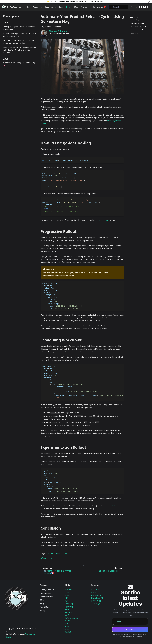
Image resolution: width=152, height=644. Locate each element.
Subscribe (130, 630)
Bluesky (102, 2)
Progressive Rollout (137, 23)
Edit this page (48, 558)
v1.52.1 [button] (133, 7)
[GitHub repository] (141, 7)
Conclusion (134, 33)
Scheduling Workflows (138, 27)
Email (95, 604)
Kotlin (68, 595)
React (68, 609)
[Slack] (144, 7)
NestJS (68, 632)
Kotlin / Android (72, 618)
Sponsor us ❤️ (99, 7)
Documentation (47, 597)
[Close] (149, 2)
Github (96, 601)
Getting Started (47, 590)
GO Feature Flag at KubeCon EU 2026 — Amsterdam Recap (20, 35)
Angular (68, 612)
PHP (67, 624)
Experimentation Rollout (138, 30)
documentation (102, 220)
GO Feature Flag (54, 554)
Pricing (84, 7)
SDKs (42, 600)
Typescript (70, 607)
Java (67, 592)
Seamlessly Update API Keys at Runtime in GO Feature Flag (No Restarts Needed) (20, 50)
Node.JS (69, 621)
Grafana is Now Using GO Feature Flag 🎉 (19, 64)
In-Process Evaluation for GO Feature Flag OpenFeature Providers (19, 42)
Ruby (67, 626)
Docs (61, 7)
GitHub (84, 2)
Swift (67, 615)
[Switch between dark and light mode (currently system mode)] (148, 7)
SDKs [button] (27, 7)
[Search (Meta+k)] (118, 7)
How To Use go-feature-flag (136, 19)
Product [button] (37, 7)
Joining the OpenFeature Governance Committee (19, 28)
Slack (95, 590)
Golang (68, 590)
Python (68, 601)
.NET (67, 598)
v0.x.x (65, 554)
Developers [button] (50, 7)
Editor (75, 7)
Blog (68, 7)
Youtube (97, 598)
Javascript (70, 604)
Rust (67, 629)
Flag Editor (44, 607)
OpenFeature (45, 593)
